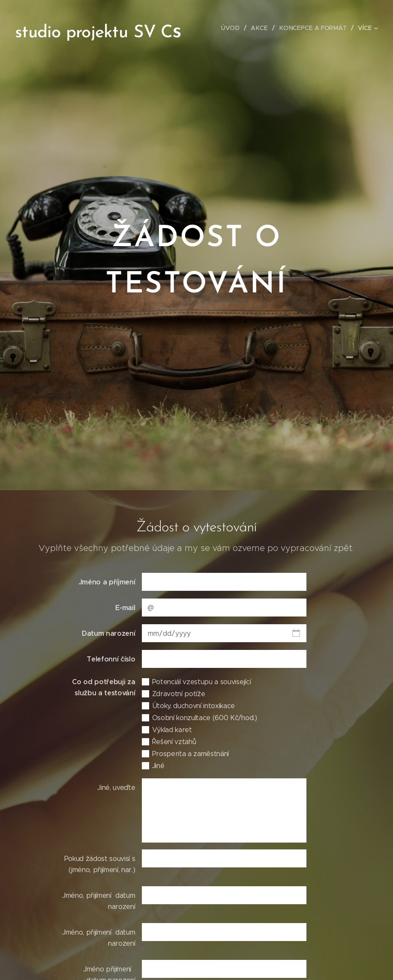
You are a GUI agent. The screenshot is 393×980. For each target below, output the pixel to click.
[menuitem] (235, 28)
